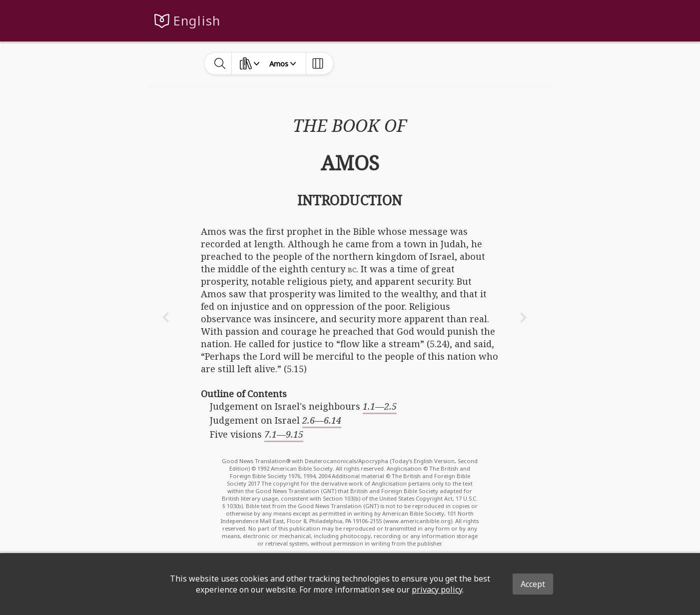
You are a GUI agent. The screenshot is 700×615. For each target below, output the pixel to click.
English (197, 21)
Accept (533, 584)
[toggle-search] (220, 63)
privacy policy (437, 590)
